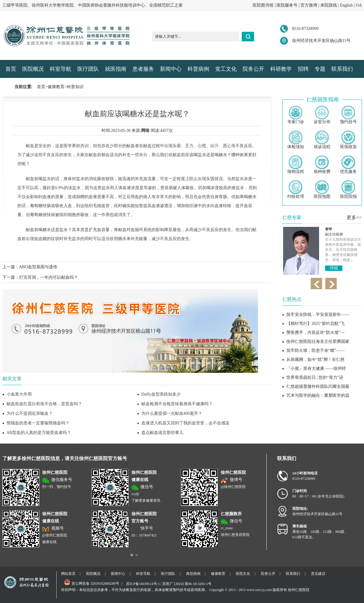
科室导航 (61, 69)
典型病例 (193, 574)
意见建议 (318, 574)
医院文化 (243, 574)
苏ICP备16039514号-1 (143, 584)
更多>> (354, 217)
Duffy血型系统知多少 (161, 394)
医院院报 (348, 190)
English (346, 5)
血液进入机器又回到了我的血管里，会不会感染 (185, 423)
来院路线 (329, 5)
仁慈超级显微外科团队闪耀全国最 (318, 386)
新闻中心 (171, 69)
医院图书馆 (263, 5)
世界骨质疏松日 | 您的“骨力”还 (315, 377)
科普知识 (75, 87)
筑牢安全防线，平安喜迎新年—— (318, 315)
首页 (11, 69)
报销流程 (296, 165)
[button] (132, 555)
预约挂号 (348, 115)
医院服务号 (287, 5)
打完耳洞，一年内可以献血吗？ (49, 277)
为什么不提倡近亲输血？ (30, 413)
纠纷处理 (296, 190)
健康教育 (56, 87)
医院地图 (322, 190)
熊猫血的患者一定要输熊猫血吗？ (38, 423)
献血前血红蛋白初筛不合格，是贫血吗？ (44, 404)
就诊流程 (322, 140)
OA (359, 5)
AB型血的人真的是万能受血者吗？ (39, 433)
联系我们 (342, 69)
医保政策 (348, 140)
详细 (334, 264)
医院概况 (33, 69)
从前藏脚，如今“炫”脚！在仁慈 (315, 359)
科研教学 (281, 69)
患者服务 (143, 69)
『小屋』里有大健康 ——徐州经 (316, 368)
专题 (320, 69)
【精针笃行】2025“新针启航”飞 (315, 324)
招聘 (303, 69)
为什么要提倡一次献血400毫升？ (172, 413)
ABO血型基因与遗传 (38, 267)
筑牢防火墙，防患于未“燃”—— (315, 351)
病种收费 (322, 165)
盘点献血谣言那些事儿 (162, 433)
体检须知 (296, 140)
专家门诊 (296, 115)
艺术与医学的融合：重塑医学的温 (318, 395)
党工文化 (226, 69)
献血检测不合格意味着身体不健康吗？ (177, 404)
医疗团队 (88, 69)
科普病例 (198, 69)
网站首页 (68, 574)
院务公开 (253, 69)
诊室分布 (322, 115)
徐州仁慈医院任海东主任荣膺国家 (318, 342)
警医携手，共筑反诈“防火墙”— (315, 333)
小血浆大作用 (19, 394)
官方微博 (309, 5)
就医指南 (116, 69)
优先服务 (348, 165)
